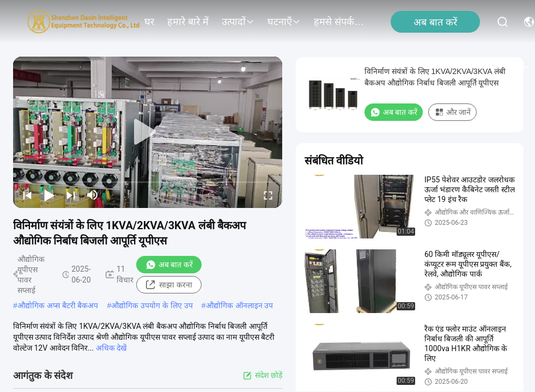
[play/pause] (49, 195)
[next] (71, 195)
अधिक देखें (111, 348)
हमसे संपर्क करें (340, 22)
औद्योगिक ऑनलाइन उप (240, 305)
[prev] (27, 195)
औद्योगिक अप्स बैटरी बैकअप (58, 305)
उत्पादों (238, 22)
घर (149, 22)
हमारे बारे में (188, 22)
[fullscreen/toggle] (268, 195)
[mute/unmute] (93, 195)
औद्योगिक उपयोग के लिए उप (152, 305)
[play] (148, 132)
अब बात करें (435, 22)
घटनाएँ (284, 22)
